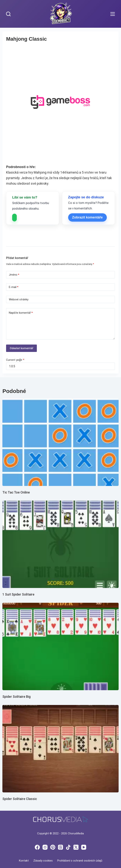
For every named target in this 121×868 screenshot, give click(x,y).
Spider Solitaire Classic (20, 799)
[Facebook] (37, 847)
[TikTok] (68, 847)
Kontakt (24, 861)
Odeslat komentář (21, 348)
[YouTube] (84, 847)
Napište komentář (21, 313)
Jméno (14, 275)
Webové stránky (19, 299)
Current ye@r (15, 360)
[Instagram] (45, 847)
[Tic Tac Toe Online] (60, 442)
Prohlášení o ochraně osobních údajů (80, 861)
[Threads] (60, 847)
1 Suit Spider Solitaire (18, 594)
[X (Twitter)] (76, 847)
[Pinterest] (53, 847)
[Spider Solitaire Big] (60, 646)
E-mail (14, 287)
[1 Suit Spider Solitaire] (60, 544)
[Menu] (113, 14)
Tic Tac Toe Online (16, 492)
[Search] (8, 14)
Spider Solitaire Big (16, 697)
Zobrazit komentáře (87, 217)
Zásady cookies (43, 861)
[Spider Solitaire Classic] (60, 749)
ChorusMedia (76, 833)
